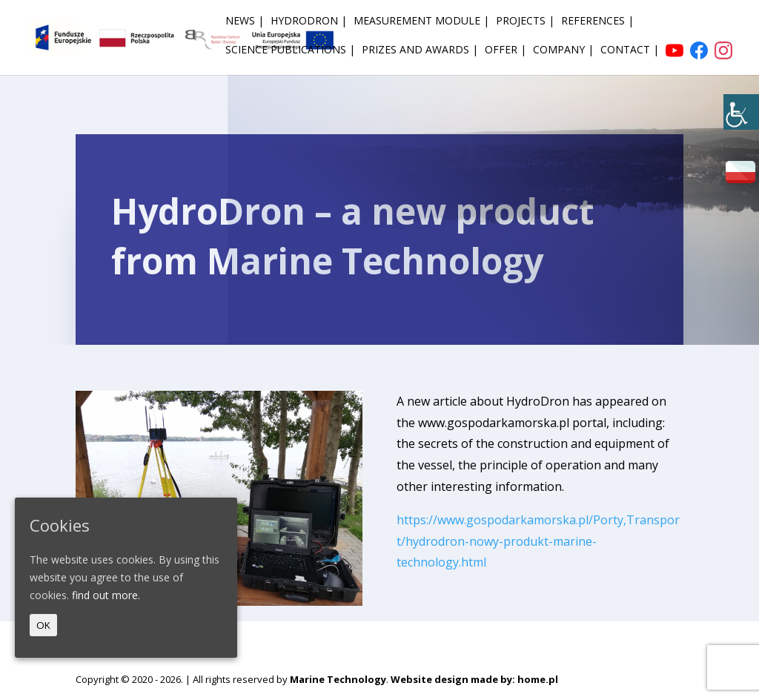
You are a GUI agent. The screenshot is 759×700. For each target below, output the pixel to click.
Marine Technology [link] (338, 679)
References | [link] (597, 22)
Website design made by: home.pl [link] (474, 679)
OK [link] (43, 625)
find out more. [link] (106, 595)
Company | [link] (563, 50)
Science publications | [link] (290, 50)
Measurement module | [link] (421, 22)
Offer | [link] (506, 50)
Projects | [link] (525, 22)
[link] (741, 112)
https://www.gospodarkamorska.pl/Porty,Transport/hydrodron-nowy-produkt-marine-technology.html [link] (538, 541)
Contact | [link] (630, 50)
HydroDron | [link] (309, 22)
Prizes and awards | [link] (420, 50)
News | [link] (245, 22)
